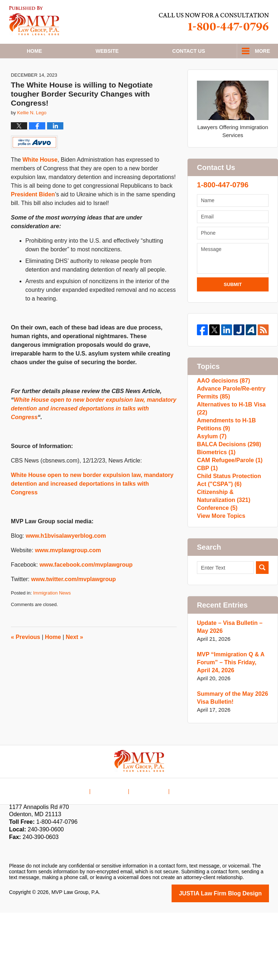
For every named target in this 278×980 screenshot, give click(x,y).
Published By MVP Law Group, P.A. (214, 22)
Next (75, 658)
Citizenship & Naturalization (222, 555)
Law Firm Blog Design (234, 961)
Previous (26, 658)
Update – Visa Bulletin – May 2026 (228, 695)
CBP (207, 520)
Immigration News (52, 614)
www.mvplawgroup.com (68, 572)
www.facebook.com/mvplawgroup (86, 586)
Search (262, 636)
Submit (233, 306)
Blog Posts (185, 853)
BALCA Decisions (227, 485)
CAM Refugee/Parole (228, 509)
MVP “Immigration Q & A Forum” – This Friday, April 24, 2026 (232, 731)
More (262, 51)
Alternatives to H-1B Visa (229, 439)
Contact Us (149, 853)
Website (107, 51)
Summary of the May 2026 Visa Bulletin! (230, 766)
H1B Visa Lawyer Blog (34, 21)
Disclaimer (114, 853)
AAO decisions (222, 404)
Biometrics (215, 497)
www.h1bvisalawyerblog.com (66, 557)
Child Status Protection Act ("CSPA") (232, 536)
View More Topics (220, 582)
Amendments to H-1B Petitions (225, 458)
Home (34, 51)
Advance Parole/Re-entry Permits (229, 419)
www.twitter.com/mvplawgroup (73, 600)
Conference (216, 571)
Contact (189, 51)
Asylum (211, 474)
